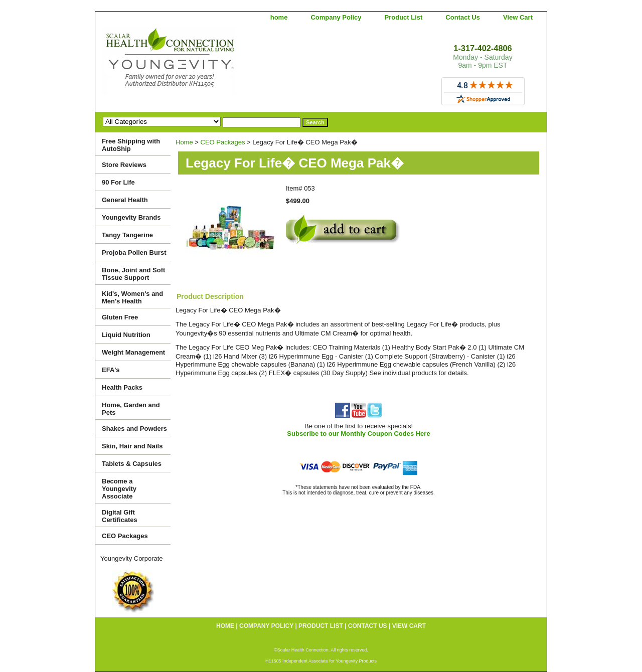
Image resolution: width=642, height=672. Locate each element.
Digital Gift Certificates (120, 516)
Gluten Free (120, 317)
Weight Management (133, 352)
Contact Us (463, 17)
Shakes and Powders (134, 429)
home (279, 17)
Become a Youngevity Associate (119, 489)
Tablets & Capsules (132, 464)
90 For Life (118, 182)
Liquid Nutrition (126, 335)
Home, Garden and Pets (131, 409)
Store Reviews (124, 165)
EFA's (111, 370)
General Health (125, 200)
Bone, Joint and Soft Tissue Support (133, 274)
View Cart (518, 17)
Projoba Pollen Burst (134, 253)
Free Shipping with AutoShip (131, 145)
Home (184, 142)
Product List (404, 17)
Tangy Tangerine (127, 235)
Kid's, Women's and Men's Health (132, 297)
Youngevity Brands (131, 217)
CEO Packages (223, 142)
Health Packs (122, 387)
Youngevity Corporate (132, 558)
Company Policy (336, 17)
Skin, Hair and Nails (132, 446)
